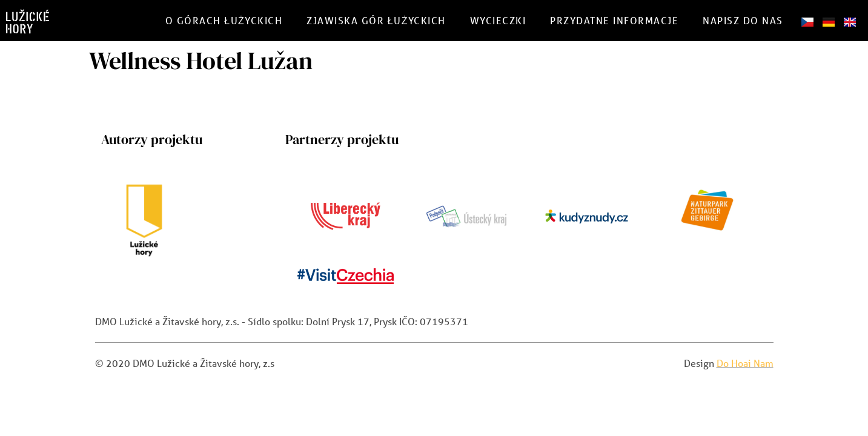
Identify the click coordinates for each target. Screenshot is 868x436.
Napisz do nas (743, 20)
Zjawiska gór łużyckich (376, 20)
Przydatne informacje (614, 20)
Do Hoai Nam (745, 363)
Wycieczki (498, 20)
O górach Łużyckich (224, 20)
